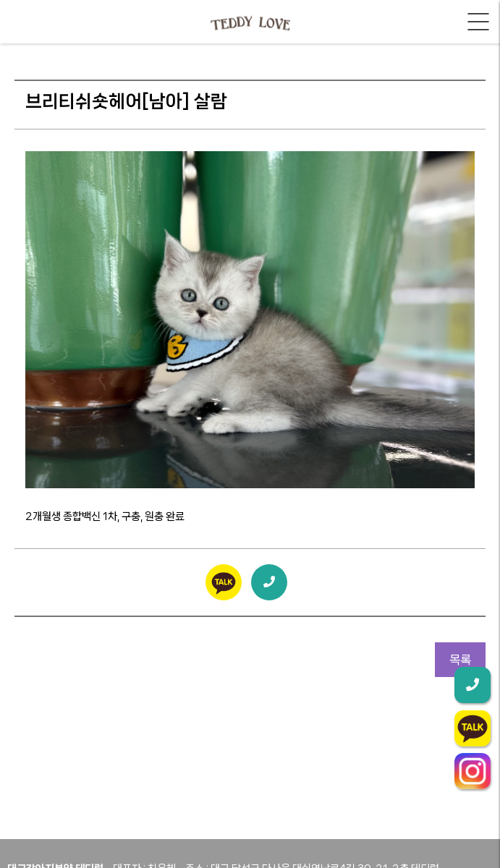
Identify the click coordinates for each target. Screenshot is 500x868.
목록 (460, 660)
